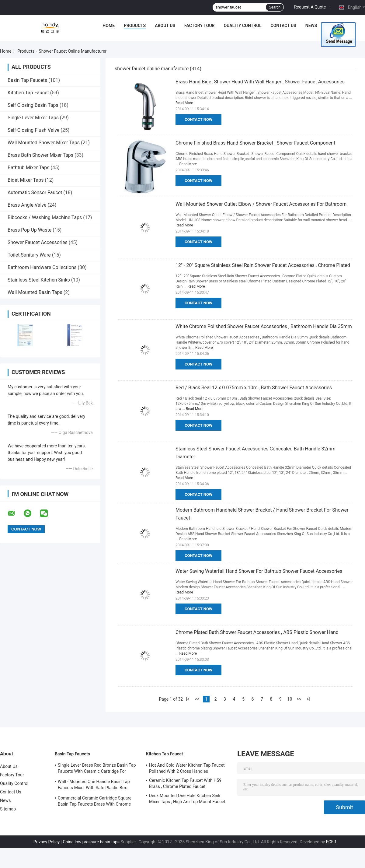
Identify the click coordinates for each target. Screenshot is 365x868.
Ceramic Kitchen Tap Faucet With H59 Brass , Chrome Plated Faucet (185, 783)
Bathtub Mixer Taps (29, 168)
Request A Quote (310, 7)
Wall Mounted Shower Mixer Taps (44, 143)
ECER (331, 842)
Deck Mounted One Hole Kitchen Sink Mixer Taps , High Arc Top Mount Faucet (187, 799)
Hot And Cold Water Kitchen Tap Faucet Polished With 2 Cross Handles (187, 768)
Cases (333, 26)
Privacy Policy (47, 842)
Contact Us (283, 26)
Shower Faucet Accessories (38, 242)
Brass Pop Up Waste (30, 230)
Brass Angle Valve (27, 205)
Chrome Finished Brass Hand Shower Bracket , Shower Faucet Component (255, 143)
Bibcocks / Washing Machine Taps (45, 217)
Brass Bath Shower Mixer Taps (40, 155)
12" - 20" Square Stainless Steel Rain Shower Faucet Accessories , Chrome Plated (263, 265)
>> (299, 699)
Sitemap (8, 809)
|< (188, 699)
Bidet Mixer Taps (26, 180)
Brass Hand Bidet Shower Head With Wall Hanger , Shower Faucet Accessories (260, 82)
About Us (165, 26)
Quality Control (243, 26)
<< (197, 699)
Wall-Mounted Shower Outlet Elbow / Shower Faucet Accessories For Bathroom (261, 204)
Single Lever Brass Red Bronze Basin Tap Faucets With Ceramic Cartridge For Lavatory (97, 769)
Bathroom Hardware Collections (42, 267)
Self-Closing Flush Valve (33, 130)
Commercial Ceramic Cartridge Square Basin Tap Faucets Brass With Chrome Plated (95, 802)
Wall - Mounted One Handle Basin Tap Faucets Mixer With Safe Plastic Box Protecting (94, 786)
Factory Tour (200, 26)
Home (109, 26)
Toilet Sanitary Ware (29, 255)
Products (135, 26)
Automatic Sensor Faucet (35, 192)
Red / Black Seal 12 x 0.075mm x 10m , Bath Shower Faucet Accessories (254, 388)
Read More (184, 103)
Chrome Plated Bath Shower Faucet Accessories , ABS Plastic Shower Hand (257, 632)
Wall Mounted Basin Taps (35, 292)
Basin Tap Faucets (27, 80)
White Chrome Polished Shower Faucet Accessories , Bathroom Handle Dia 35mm (264, 326)
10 (290, 699)
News (311, 26)
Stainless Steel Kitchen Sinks (39, 280)
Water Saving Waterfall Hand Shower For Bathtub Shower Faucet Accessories (259, 571)
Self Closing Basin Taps (33, 105)
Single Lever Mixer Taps (33, 118)
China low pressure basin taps (91, 842)
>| (308, 699)
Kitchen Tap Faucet (28, 93)
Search (275, 7)
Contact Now (198, 119)
